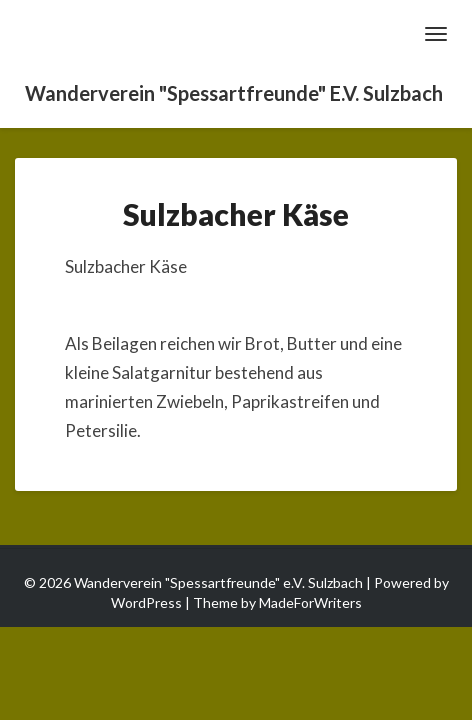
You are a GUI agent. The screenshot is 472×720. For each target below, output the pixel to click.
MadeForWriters (310, 602)
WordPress (146, 602)
